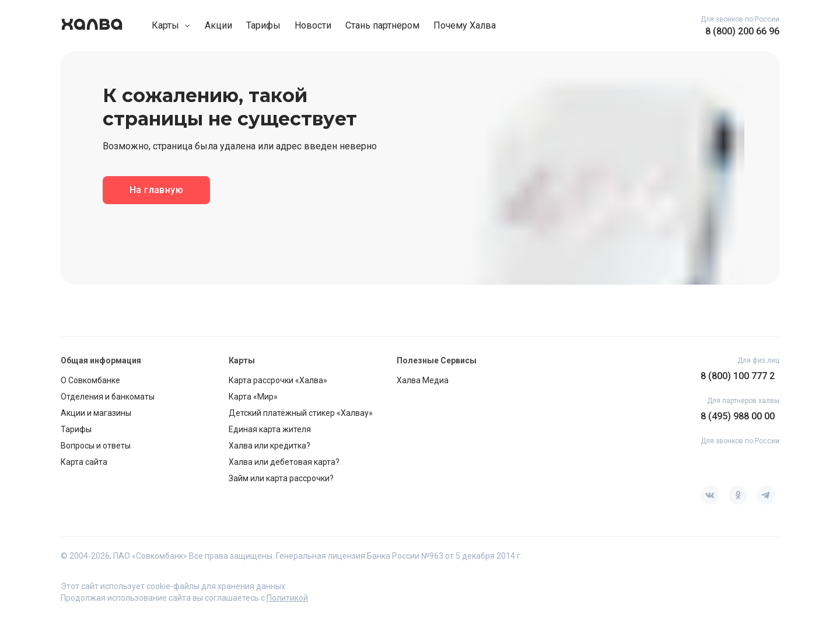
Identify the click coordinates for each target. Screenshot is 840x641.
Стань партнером (382, 26)
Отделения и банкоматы (108, 397)
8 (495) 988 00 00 (738, 416)
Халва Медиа (423, 380)
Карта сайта (84, 462)
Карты (165, 26)
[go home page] (92, 26)
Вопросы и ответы (96, 446)
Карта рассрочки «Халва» (278, 380)
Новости (313, 26)
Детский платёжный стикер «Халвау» (301, 413)
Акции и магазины (96, 413)
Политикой (287, 598)
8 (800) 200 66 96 (742, 31)
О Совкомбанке (90, 380)
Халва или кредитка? (269, 446)
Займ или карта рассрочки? (281, 478)
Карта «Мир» (253, 397)
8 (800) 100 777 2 (738, 376)
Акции (218, 26)
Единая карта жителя (270, 429)
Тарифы (263, 26)
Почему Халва (465, 26)
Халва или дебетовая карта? (284, 462)
